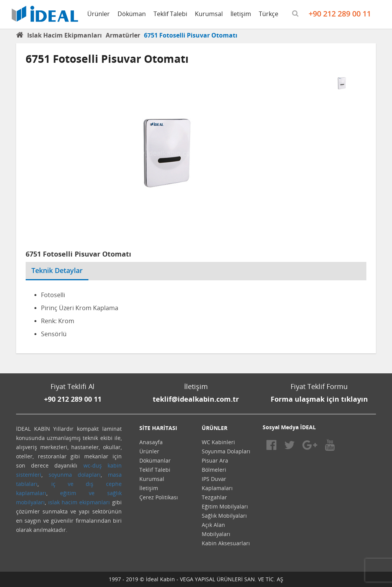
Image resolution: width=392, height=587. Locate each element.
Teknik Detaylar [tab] (57, 270)
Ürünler (99, 14)
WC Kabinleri (218, 442)
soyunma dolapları (75, 475)
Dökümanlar (155, 460)
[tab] (94, 266)
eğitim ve (77, 493)
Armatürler (123, 35)
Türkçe (269, 14)
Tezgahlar (214, 497)
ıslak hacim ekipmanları (79, 502)
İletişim (241, 14)
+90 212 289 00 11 (340, 14)
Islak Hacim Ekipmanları (65, 35)
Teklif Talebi (170, 14)
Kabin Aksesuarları (226, 543)
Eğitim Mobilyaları (225, 506)
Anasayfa (151, 442)
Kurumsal (209, 14)
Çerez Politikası (159, 497)
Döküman (132, 14)
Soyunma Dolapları (226, 451)
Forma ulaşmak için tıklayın (319, 399)
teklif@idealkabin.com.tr (196, 399)
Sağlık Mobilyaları (224, 516)
